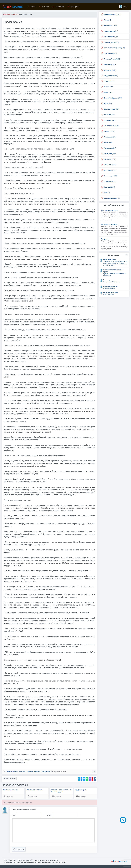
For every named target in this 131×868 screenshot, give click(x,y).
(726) (110, 115)
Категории (73, 7)
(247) (112, 109)
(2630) (109, 92)
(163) (110, 137)
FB (81, 779)
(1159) (111, 176)
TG (79, 779)
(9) (108, 20)
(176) (111, 26)
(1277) (112, 126)
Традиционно (45, 772)
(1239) (112, 59)
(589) (110, 148)
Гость (123, 7)
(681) (111, 76)
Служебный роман (33, 772)
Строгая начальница (10, 790)
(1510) (112, 14)
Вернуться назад (10, 778)
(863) (114, 48)
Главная (31, 7)
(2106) (109, 131)
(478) (109, 181)
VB (90, 779)
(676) (113, 98)
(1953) (110, 65)
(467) (108, 104)
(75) (111, 37)
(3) (112, 198)
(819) (109, 187)
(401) (110, 70)
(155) (110, 159)
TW (84, 779)
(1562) (109, 81)
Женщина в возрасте (34, 790)
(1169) (110, 170)
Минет (15, 772)
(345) (110, 120)
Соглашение (58, 7)
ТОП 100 (44, 7)
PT (92, 779)
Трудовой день (81, 790)
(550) (108, 143)
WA (87, 779)
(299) (110, 154)
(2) (107, 193)
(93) (111, 31)
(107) (111, 42)
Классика (9, 772)
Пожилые (22, 772)
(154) (110, 165)
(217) (109, 87)
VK (95, 779)
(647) (110, 53)
